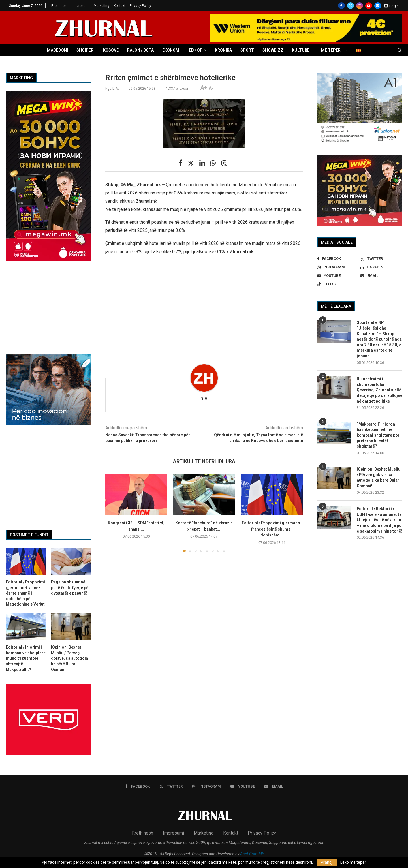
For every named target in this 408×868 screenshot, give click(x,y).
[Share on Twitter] (191, 163)
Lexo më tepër (353, 862)
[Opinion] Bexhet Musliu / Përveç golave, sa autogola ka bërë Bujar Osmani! (379, 477)
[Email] (378, 6)
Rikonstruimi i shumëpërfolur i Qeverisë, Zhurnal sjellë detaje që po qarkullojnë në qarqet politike (380, 390)
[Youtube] (369, 6)
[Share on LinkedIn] (202, 163)
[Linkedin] (381, 267)
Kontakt (119, 6)
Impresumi (81, 6)
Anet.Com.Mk (252, 854)
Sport (247, 50)
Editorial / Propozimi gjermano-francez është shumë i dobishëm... (272, 529)
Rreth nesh (60, 6)
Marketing (102, 6)
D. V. (204, 399)
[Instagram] (360, 6)
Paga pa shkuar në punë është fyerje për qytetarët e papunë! (71, 588)
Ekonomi (171, 50)
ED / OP (196, 50)
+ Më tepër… (331, 50)
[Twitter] (351, 6)
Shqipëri (86, 50)
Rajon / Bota (140, 50)
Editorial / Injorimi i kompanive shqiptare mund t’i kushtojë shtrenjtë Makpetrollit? (26, 658)
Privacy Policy (140, 6)
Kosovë (111, 50)
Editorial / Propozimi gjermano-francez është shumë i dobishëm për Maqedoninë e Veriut (25, 593)
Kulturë (301, 50)
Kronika (223, 50)
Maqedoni (57, 50)
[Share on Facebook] (180, 163)
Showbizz (273, 50)
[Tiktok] (338, 284)
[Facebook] (341, 6)
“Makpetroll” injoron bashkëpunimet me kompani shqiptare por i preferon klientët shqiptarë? (379, 435)
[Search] (400, 50)
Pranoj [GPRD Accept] (327, 862)
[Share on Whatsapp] (213, 163)
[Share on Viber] (224, 163)
